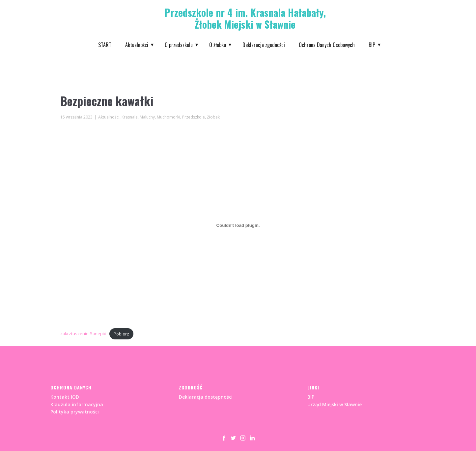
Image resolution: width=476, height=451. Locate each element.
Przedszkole (194, 117)
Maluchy (147, 117)
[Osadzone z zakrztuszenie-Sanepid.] (238, 225)
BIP (372, 45)
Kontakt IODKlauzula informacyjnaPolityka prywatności (77, 404)
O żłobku (218, 45)
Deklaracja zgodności (264, 45)
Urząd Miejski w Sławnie (335, 404)
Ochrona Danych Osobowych (327, 45)
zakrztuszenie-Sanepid (83, 334)
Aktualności (137, 45)
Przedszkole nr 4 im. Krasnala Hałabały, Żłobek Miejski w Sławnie (245, 18)
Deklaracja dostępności (206, 397)
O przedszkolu (179, 45)
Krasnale (130, 117)
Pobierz (121, 334)
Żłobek (213, 117)
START (105, 45)
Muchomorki (168, 117)
